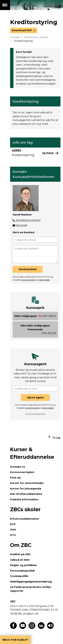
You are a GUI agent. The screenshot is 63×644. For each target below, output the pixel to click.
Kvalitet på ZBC (20, 554)
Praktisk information (24, 499)
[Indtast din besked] (35, 254)
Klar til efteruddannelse (26, 494)
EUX (13, 524)
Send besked (28, 269)
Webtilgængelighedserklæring (31, 582)
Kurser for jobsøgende (26, 488)
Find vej (15, 478)
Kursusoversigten (22, 472)
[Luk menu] (58, 5)
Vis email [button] (22, 225)
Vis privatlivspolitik (35, 414)
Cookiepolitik (19, 576)
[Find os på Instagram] (32, 628)
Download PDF (22, 30)
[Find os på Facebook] (13, 628)
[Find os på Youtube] (23, 628)
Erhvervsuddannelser (25, 519)
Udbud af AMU (20, 560)
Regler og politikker (24, 565)
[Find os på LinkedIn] (41, 628)
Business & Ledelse (36, 37)
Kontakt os (18, 467)
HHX (13, 530)
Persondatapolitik (22, 571)
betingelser (45, 280)
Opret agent (35, 397)
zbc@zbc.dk (30, 614)
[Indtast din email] (35, 240)
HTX (13, 535)
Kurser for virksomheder (27, 483)
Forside (15, 37)
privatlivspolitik (28, 280)
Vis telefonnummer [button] (28, 220)
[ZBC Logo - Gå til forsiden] (5, 5)
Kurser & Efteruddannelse (32, 453)
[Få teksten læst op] (50, 628)
